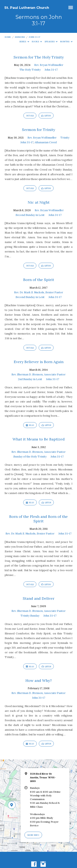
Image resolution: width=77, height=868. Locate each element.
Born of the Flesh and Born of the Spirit (38, 519)
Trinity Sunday (30, 616)
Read (30, 425)
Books (37, 42)
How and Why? (39, 681)
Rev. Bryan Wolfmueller (49, 65)
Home (8, 37)
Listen (46, 116)
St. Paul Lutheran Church (27, 8)
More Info (33, 835)
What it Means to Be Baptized (39, 439)
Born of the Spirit (39, 280)
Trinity (65, 138)
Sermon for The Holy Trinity (39, 57)
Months (66, 42)
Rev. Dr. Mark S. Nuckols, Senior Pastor (39, 292)
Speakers (51, 42)
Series (24, 42)
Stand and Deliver (39, 598)
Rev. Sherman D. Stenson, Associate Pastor (38, 374)
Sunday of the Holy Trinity (30, 457)
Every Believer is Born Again (39, 362)
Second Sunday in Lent (30, 215)
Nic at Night (39, 202)
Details (30, 116)
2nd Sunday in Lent (30, 379)
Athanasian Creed (46, 142)
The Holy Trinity (30, 70)
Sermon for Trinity (38, 130)
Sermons (20, 37)
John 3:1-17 (34, 37)
